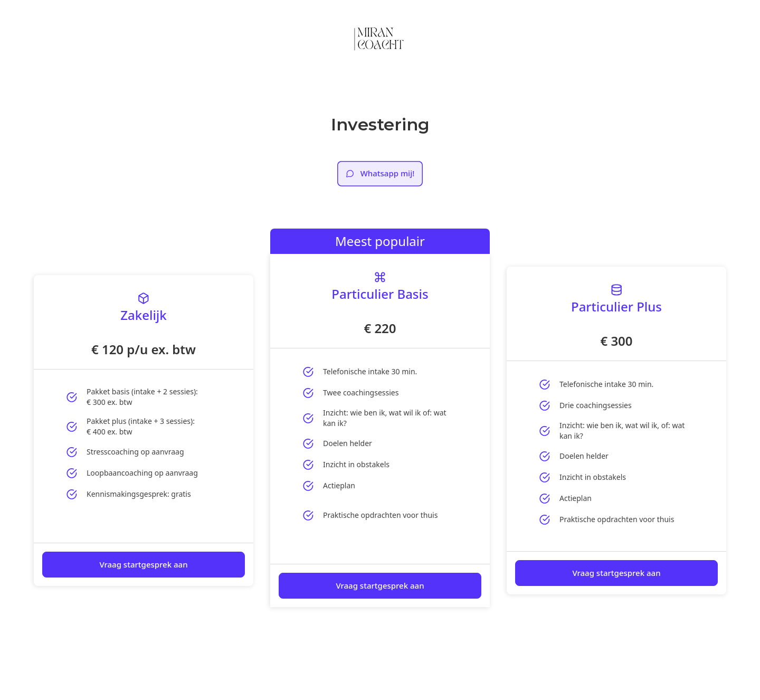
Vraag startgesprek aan (143, 564)
